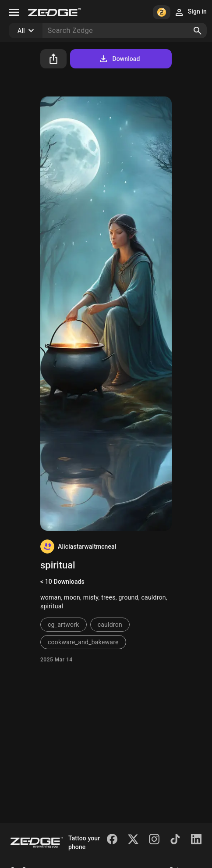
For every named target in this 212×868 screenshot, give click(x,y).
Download (119, 59)
